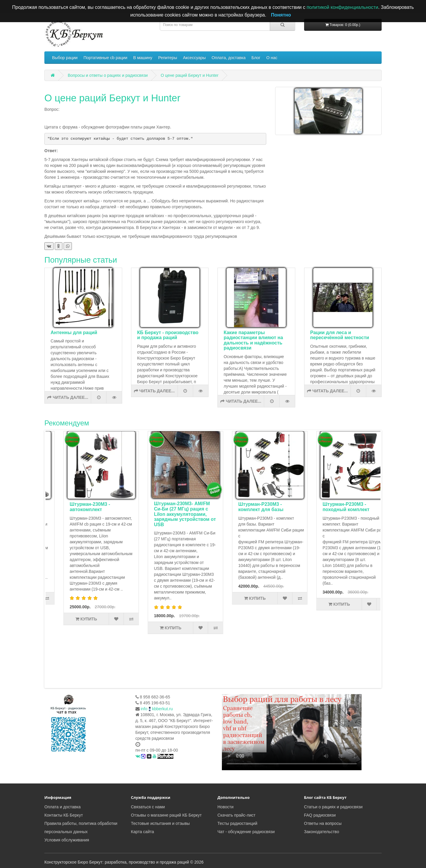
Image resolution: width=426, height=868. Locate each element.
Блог (256, 58)
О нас (272, 58)
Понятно (281, 15)
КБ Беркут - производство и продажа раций (168, 335)
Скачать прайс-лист (236, 815)
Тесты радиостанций (237, 823)
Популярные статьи (81, 260)
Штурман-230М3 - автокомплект (160, 507)
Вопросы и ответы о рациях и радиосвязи (108, 75)
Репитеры (168, 58)
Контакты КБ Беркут (64, 815)
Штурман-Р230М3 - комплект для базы (331, 507)
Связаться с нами (148, 807)
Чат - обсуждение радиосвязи (246, 832)
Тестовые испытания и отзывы (160, 823)
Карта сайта (143, 832)
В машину (143, 58)
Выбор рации (65, 58)
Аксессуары (194, 58)
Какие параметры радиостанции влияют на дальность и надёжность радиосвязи (253, 340)
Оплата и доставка (62, 807)
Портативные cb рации (105, 58)
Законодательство (322, 832)
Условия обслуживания (67, 840)
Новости (225, 807)
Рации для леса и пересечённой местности (340, 335)
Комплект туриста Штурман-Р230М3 (76, 507)
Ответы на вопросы (323, 823)
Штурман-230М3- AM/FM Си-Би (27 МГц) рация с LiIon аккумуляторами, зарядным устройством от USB (255, 514)
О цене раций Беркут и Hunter (189, 75)
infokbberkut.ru (157, 709)
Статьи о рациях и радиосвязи (333, 807)
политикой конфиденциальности (342, 7)
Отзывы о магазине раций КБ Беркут (166, 815)
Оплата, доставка (229, 58)
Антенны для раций (74, 333)
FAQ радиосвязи (320, 815)
